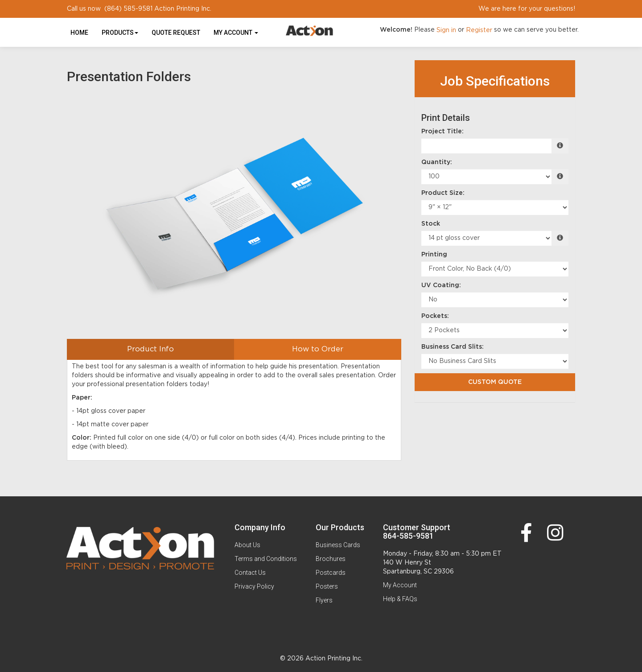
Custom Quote (495, 382)
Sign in (446, 30)
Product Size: (443, 193)
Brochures (331, 559)
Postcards (331, 573)
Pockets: (435, 316)
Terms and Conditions (266, 559)
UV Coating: (441, 285)
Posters (327, 586)
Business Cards (338, 545)
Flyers (324, 600)
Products (120, 33)
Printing (434, 255)
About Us (247, 545)
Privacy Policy (254, 586)
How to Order (318, 349)
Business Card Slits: (453, 347)
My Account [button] (236, 33)
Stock (431, 224)
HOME (79, 33)
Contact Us (250, 573)
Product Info (150, 349)
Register (479, 30)
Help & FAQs (400, 599)
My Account (400, 585)
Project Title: (442, 132)
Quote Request (176, 33)
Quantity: (437, 162)
